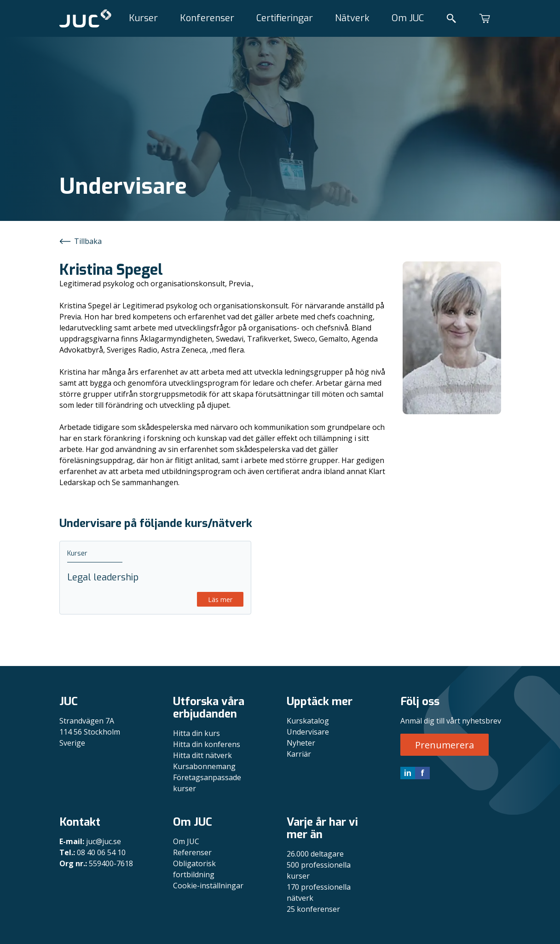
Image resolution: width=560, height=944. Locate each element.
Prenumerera (445, 745)
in (408, 773)
